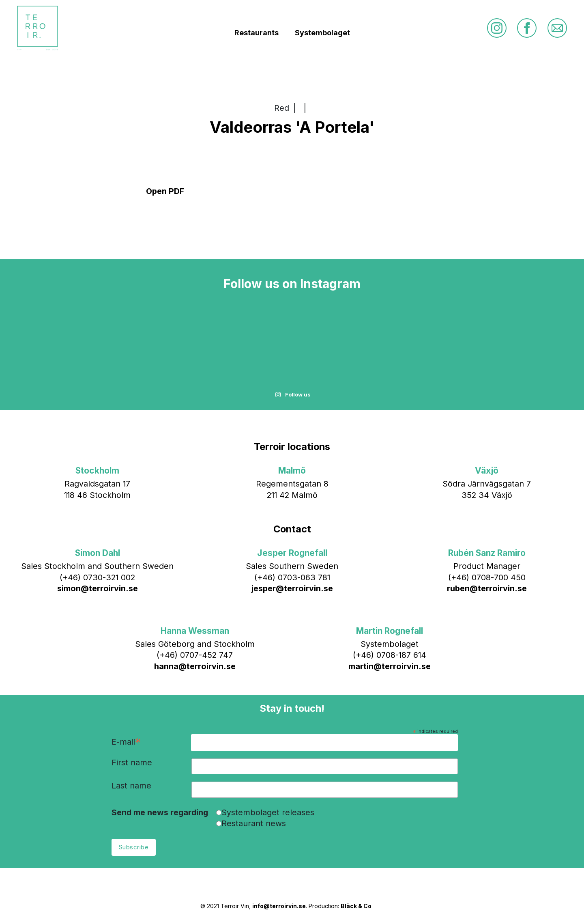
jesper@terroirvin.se (292, 588)
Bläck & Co (356, 906)
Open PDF (165, 191)
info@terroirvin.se (279, 906)
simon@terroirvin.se (98, 588)
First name (132, 763)
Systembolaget (322, 33)
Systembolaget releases (268, 812)
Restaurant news (254, 823)
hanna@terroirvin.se (195, 666)
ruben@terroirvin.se (487, 588)
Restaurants (257, 33)
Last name (131, 786)
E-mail (126, 742)
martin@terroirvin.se (390, 666)
